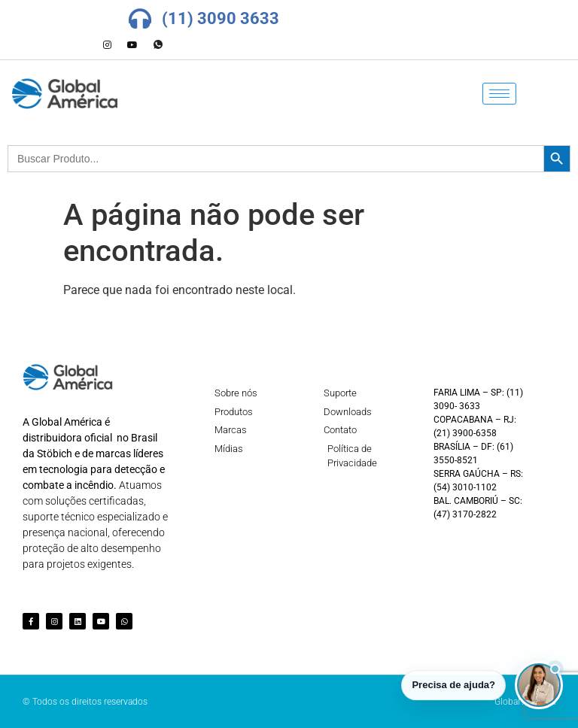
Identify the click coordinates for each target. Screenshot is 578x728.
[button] (539, 685)
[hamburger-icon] (499, 94)
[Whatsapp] (158, 45)
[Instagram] (107, 45)
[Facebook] (56, 45)
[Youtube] (132, 45)
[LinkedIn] (81, 45)
